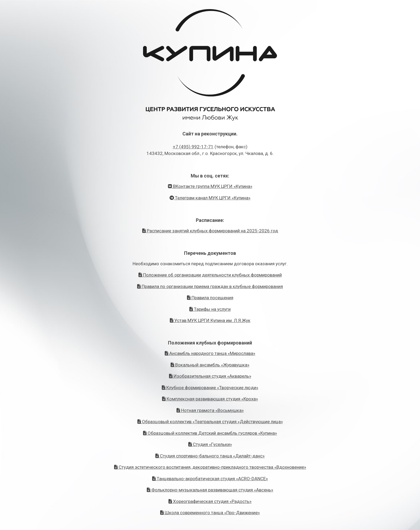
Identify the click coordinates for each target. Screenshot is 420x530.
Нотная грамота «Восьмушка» (210, 410)
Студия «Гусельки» (210, 444)
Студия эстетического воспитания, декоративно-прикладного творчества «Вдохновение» (210, 467)
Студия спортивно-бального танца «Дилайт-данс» (210, 456)
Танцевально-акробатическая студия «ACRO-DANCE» (210, 479)
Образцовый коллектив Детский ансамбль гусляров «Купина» (210, 433)
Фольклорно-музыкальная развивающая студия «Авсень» (210, 490)
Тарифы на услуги (210, 309)
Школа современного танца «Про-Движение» (210, 513)
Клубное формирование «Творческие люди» (210, 388)
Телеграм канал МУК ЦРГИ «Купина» (210, 198)
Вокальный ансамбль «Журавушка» (210, 365)
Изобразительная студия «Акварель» (210, 376)
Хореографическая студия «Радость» (210, 501)
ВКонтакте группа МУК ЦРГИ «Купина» (210, 186)
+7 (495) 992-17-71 (193, 147)
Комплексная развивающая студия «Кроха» (210, 399)
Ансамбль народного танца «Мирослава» (210, 353)
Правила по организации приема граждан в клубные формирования (210, 286)
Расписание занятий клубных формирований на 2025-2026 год (210, 231)
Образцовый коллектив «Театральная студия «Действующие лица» (210, 422)
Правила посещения (210, 298)
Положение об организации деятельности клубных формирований (210, 275)
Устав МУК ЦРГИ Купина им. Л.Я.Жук (210, 320)
